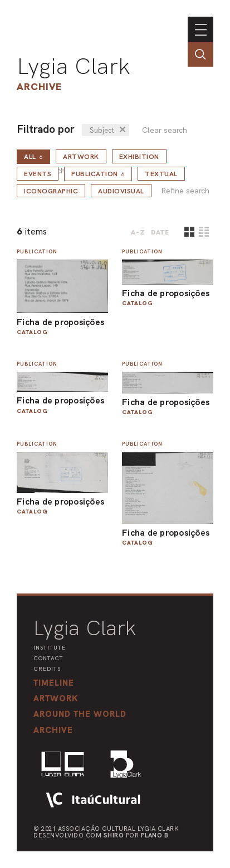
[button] (80, 714)
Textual (161, 174)
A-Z (138, 232)
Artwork (81, 157)
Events (38, 174)
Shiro (114, 835)
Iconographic (51, 191)
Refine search (185, 191)
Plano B (155, 835)
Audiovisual (121, 191)
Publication (98, 174)
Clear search (165, 130)
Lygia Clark (74, 66)
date (160, 232)
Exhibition (139, 157)
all (33, 157)
